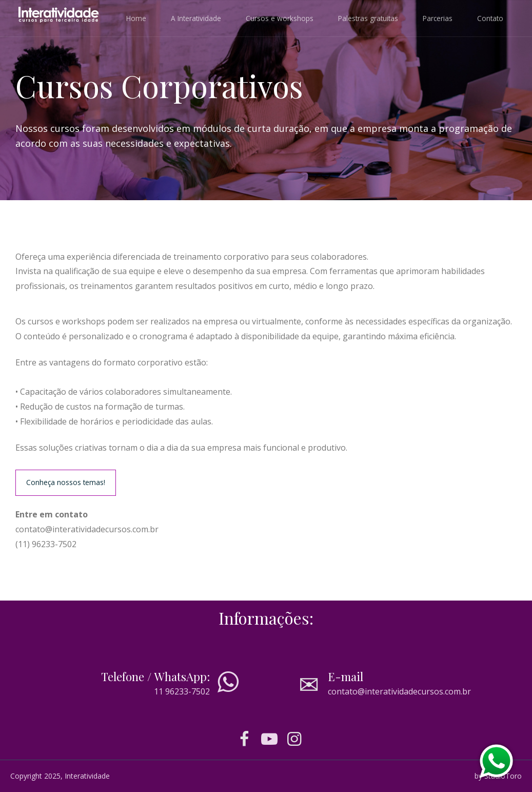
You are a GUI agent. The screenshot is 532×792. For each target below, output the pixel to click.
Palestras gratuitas (368, 18)
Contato (490, 18)
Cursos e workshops (280, 18)
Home (136, 18)
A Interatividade (196, 18)
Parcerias (438, 18)
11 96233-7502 (182, 691)
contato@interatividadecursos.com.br (399, 691)
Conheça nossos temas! (66, 482)
